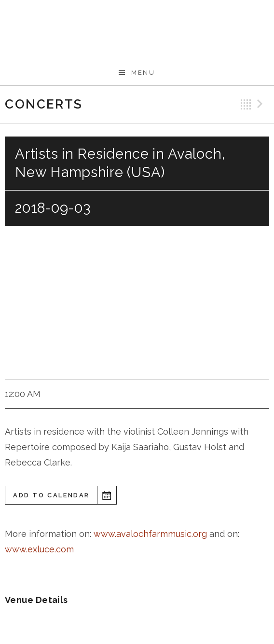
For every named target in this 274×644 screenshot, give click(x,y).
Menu (143, 73)
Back (246, 104)
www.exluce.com (39, 549)
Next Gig (261, 104)
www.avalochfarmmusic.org (151, 534)
